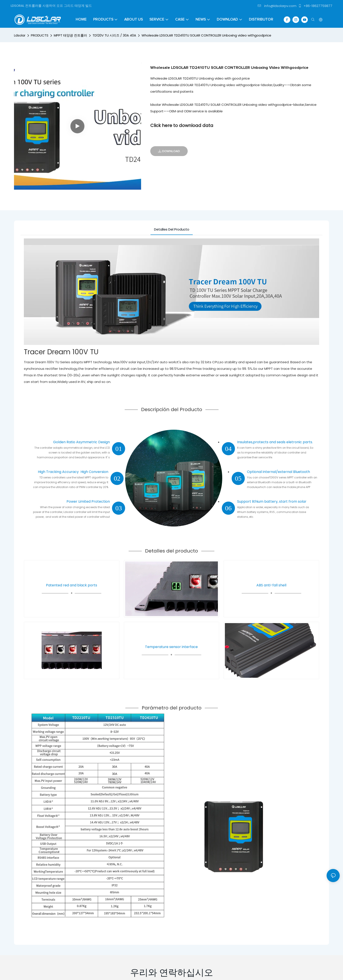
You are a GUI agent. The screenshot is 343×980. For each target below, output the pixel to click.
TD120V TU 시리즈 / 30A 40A (114, 35)
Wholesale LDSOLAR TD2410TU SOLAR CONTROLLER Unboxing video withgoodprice (206, 35)
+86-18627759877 (315, 6)
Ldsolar (20, 35)
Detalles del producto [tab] (172, 229)
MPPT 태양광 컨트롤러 (70, 35)
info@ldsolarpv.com (277, 6)
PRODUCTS (40, 35)
